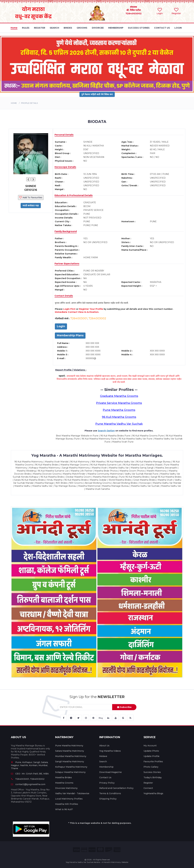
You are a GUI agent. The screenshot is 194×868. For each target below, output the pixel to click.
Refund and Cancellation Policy (116, 788)
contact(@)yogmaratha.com (28, 784)
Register (148, 783)
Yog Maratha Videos (110, 751)
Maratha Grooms (64, 783)
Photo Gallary (151, 767)
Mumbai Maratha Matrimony (71, 756)
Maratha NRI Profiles (67, 804)
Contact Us (105, 777)
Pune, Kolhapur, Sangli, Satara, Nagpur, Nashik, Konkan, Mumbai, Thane (30, 765)
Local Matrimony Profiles (69, 799)
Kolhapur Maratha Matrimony (71, 767)
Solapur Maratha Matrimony (70, 772)
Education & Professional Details (74, 195)
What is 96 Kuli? (64, 809)
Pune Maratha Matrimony (69, 746)
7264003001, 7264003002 (28, 779)
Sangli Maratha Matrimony (70, 762)
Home (14, 103)
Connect (148, 788)
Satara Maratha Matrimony (70, 751)
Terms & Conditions (110, 793)
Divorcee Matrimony (66, 788)
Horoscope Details (65, 167)
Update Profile (151, 756)
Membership (106, 767)
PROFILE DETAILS (29, 103)
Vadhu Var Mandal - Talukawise (72, 793)
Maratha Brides (64, 777)
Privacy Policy (107, 783)
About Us (104, 746)
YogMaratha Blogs (153, 793)
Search (103, 762)
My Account (150, 746)
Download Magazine (110, 772)
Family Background (66, 231)
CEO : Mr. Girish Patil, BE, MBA (30, 774)
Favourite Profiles (153, 762)
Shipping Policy (108, 799)
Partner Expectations (67, 264)
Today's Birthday (153, 777)
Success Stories (152, 772)
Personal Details (64, 135)
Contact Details (64, 296)
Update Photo (151, 751)
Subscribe (124, 707)
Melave (103, 756)
